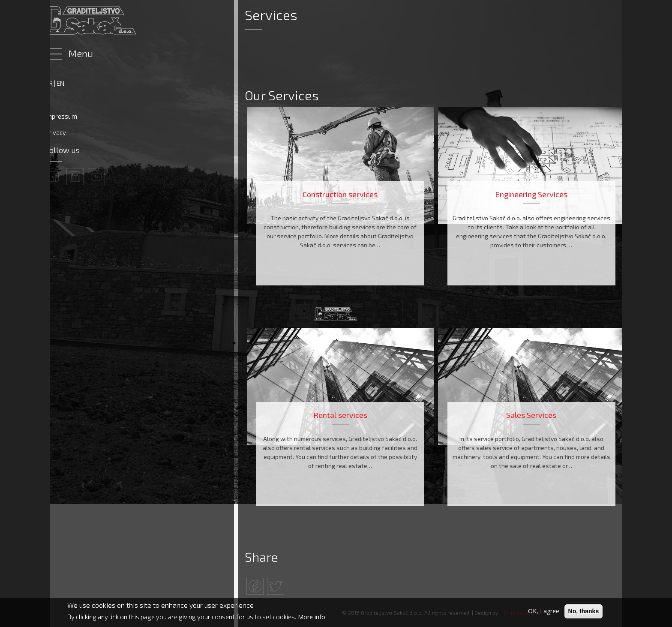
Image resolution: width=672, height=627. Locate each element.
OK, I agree (544, 612)
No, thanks (584, 612)
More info (312, 617)
